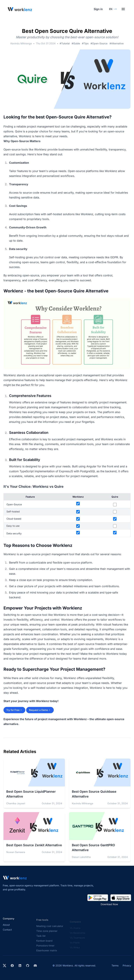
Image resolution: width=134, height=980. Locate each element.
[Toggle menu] (123, 9)
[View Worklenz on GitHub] (28, 966)
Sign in (98, 9)
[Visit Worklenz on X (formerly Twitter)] (5, 966)
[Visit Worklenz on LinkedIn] (20, 966)
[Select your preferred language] (112, 9)
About (6, 928)
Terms (115, 965)
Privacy (127, 965)
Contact (7, 933)
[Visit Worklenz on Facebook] (12, 966)
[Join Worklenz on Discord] (35, 966)
